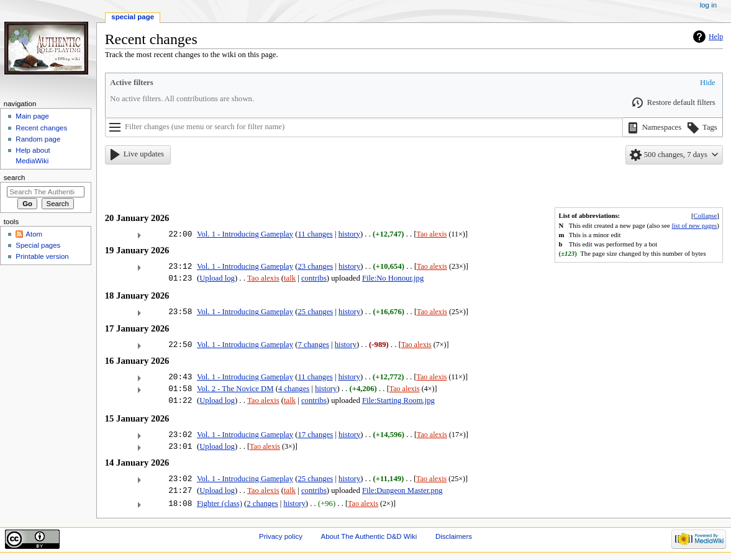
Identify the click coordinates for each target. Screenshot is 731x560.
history (349, 234)
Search (15, 178)
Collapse (706, 215)
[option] (653, 128)
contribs (314, 278)
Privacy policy (281, 536)
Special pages (38, 245)
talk (290, 278)
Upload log (217, 278)
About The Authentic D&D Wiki (369, 536)
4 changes (294, 389)
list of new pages (695, 225)
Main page (32, 116)
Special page (133, 17)
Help (716, 37)
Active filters (131, 83)
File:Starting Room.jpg (398, 400)
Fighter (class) (220, 504)
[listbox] (673, 127)
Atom (34, 234)
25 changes (315, 312)
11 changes (315, 234)
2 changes (262, 504)
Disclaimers (454, 536)
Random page (38, 139)
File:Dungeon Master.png (402, 490)
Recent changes (41, 128)
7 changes (313, 345)
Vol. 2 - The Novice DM (235, 389)
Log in (708, 5)
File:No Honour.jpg (393, 278)
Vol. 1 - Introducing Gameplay (245, 234)
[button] (707, 83)
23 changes (315, 266)
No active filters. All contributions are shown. (182, 99)
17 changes (315, 435)
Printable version (42, 256)
